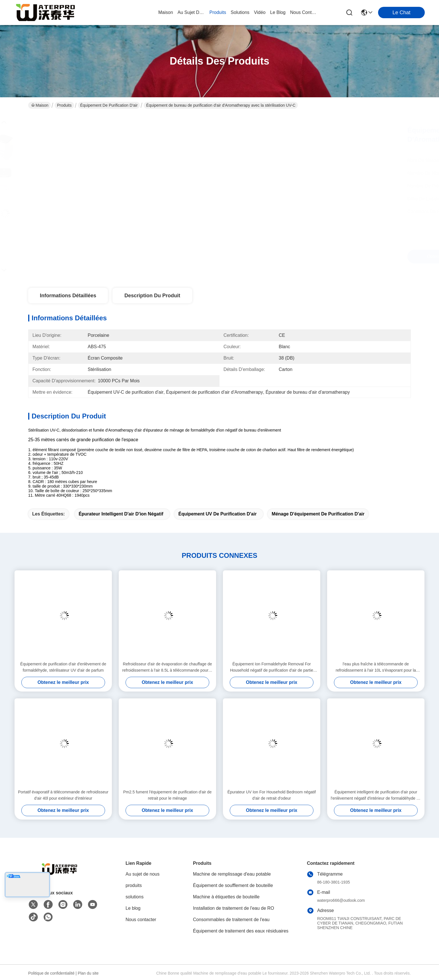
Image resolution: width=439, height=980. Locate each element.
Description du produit (152, 296)
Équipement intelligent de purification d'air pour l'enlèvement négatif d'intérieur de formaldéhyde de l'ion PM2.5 (376, 796)
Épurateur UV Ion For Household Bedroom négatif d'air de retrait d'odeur (272, 795)
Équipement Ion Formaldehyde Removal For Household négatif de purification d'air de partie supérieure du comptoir (272, 668)
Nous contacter (141, 920)
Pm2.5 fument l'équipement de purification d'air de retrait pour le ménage (167, 795)
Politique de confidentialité (51, 973)
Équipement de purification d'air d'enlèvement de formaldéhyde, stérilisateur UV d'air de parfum (63, 667)
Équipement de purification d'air (109, 105)
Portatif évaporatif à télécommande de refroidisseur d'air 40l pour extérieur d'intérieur (63, 795)
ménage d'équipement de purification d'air (318, 514)
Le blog (133, 908)
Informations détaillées (68, 296)
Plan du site (88, 973)
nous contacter (304, 12)
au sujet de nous (191, 12)
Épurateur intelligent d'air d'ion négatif (121, 514)
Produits (64, 105)
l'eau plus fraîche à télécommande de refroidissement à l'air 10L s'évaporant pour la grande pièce (376, 668)
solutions (240, 12)
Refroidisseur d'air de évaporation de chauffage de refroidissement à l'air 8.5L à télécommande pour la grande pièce (167, 668)
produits (218, 12)
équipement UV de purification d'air (217, 514)
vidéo (260, 12)
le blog (278, 12)
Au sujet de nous (142, 874)
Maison (166, 12)
